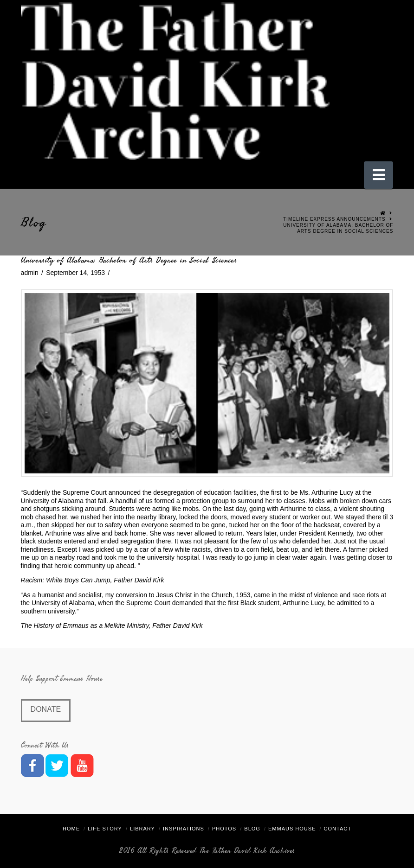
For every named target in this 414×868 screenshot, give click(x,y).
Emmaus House (292, 829)
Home (71, 829)
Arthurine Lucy (332, 492)
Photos (224, 829)
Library (142, 829)
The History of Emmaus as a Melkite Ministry (85, 625)
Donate (46, 709)
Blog (252, 829)
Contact (338, 829)
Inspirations (184, 829)
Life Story (105, 829)
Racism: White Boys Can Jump (66, 580)
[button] (379, 175)
